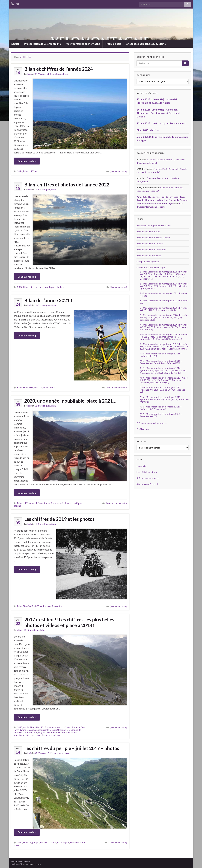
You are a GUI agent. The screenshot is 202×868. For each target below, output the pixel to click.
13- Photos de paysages (58, 753)
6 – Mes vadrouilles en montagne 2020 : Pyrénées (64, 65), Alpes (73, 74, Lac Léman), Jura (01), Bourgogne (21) (164, 317)
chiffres (33, 171)
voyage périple (53, 735)
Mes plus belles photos (148, 262)
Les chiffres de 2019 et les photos (59, 519)
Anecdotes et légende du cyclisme (146, 44)
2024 (20, 171)
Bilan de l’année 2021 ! (48, 300)
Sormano (72, 732)
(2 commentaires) (118, 171)
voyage (17, 845)
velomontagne (77, 843)
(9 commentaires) (118, 727)
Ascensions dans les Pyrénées (151, 250)
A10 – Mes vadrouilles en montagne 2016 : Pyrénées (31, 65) (161, 355)
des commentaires (148, 478)
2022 (20, 287)
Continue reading (27, 161)
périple (36, 843)
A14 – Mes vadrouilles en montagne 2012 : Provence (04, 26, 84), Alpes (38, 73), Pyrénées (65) (162, 390)
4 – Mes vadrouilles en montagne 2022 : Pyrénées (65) (164, 302)
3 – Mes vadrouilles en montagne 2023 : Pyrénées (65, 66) (164, 294)
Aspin (26, 727)
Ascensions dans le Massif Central (153, 238)
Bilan (26, 171)
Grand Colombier (29, 730)
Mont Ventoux (30, 732)
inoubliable (37, 503)
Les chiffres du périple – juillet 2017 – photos (72, 748)
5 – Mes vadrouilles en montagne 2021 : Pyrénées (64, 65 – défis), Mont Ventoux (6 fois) (164, 309)
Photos (60, 287)
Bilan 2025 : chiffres (148, 130)
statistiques (49, 388)
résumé (53, 843)
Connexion (142, 466)
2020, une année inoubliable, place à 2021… (70, 401)
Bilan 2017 (41, 727)
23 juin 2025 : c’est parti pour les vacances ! (161, 123)
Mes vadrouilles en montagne (83, 44)
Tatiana (17, 506)
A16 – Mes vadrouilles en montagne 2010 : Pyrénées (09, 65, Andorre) (161, 408)
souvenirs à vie (62, 503)
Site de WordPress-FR (147, 484)
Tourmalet (40, 735)
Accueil (15, 44)
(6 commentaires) (118, 287)
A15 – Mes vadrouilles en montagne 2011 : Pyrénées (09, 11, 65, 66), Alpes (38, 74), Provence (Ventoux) (164, 399)
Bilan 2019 (28, 606)
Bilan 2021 (28, 388)
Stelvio (30, 735)
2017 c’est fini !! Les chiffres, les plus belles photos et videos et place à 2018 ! (69, 622)
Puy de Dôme (45, 732)
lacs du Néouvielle (59, 730)
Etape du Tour (79, 727)
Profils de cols (113, 44)
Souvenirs (49, 503)
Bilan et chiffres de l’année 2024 (58, 69)
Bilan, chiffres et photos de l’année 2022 (67, 185)
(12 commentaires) (118, 843)
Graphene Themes (33, 864)
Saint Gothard (60, 732)
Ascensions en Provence (149, 256)
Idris (30, 74)
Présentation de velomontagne (43, 44)
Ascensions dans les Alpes (150, 244)
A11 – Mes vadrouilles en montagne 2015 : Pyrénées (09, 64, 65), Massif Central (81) (161, 362)
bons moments (54, 727)
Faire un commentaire (116, 388)
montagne (50, 287)
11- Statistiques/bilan (57, 74)
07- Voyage (40, 74)
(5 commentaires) (118, 606)
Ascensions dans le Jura (148, 232)
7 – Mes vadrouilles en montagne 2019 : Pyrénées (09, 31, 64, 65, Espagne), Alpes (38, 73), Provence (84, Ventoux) (164, 327)
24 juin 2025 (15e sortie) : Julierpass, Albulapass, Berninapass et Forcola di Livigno (158, 113)
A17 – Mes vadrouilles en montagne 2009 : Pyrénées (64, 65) (161, 415)
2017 (20, 727)
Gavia (16, 730)
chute (41, 287)
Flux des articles (147, 472)
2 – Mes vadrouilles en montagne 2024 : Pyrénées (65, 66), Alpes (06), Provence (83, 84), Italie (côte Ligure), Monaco (164, 286)
